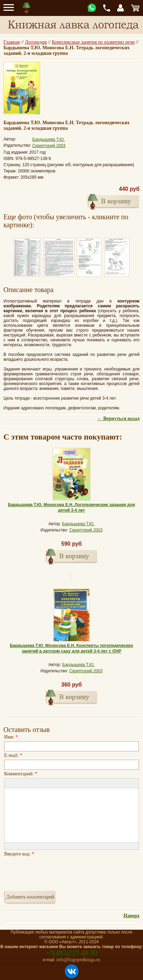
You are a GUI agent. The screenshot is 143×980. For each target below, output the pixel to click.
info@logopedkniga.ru (78, 960)
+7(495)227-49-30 (72, 953)
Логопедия (36, 42)
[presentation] (57, 872)
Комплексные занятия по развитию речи (93, 42)
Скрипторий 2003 (49, 146)
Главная (12, 42)
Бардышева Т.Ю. (48, 139)
